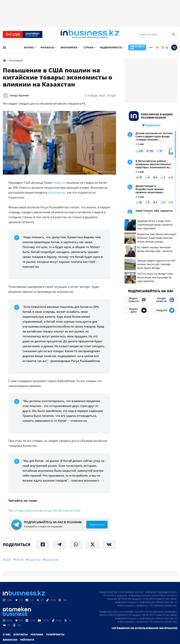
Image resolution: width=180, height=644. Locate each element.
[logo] (90, 35)
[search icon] (174, 35)
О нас (7, 636)
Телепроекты (55, 636)
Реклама (37, 636)
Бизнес (29, 49)
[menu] (4, 49)
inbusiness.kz (57, 194)
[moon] (167, 49)
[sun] (157, 49)
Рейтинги (27, 641)
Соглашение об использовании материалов (144, 629)
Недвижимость (111, 49)
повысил (59, 184)
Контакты (21, 636)
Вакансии (10, 641)
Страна (89, 49)
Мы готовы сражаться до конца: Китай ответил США (45, 512)
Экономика (69, 49)
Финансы (47, 49)
